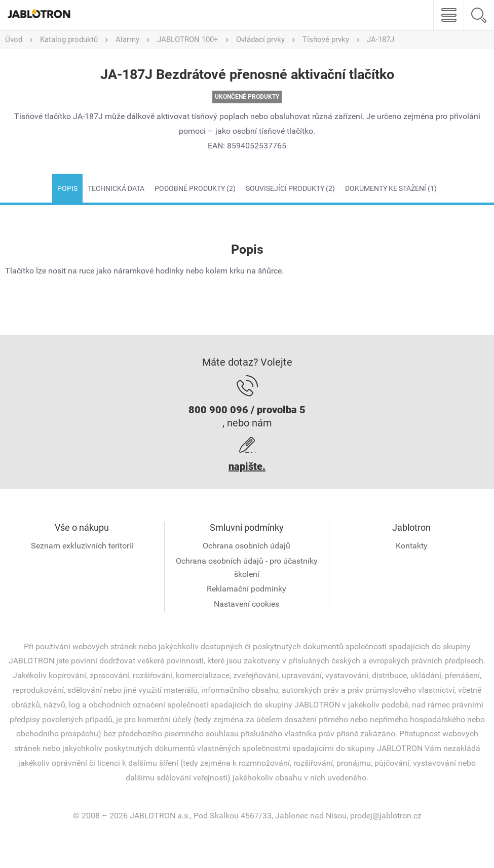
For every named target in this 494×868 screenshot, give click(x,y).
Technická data (116, 188)
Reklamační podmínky (246, 589)
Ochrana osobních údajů (246, 546)
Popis (67, 188)
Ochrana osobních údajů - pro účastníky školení (247, 567)
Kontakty (412, 546)
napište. (247, 466)
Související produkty (290, 188)
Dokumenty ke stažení (391, 188)
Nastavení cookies (246, 604)
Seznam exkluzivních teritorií (82, 546)
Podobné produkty (195, 188)
